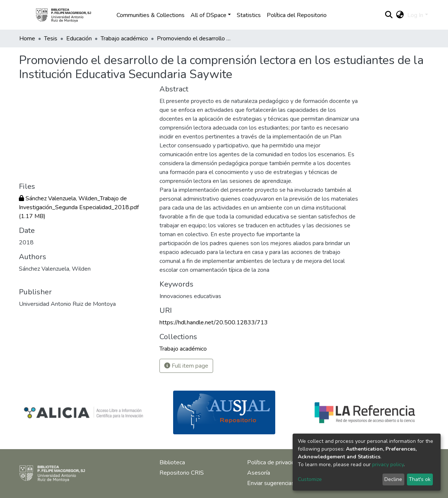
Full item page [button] (186, 366)
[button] (400, 15)
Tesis (51, 39)
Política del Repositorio (297, 15)
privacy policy (388, 464)
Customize (310, 479)
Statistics (249, 15)
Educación (79, 39)
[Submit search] (389, 15)
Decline (393, 479)
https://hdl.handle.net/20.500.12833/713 (214, 322)
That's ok (420, 479)
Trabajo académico (124, 39)
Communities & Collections (151, 15)
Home (27, 39)
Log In (415, 15)
